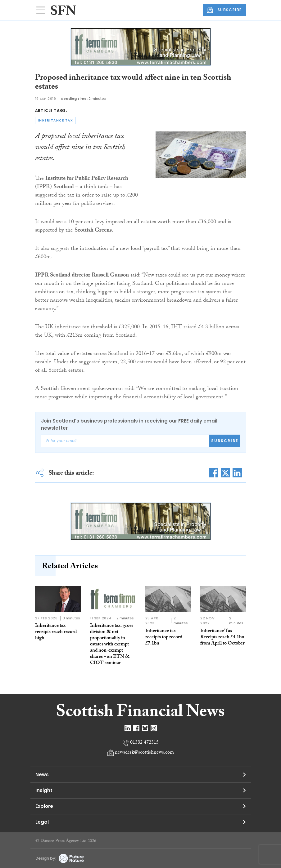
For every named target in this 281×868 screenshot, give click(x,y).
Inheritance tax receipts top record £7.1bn (164, 638)
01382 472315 (144, 743)
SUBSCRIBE (224, 10)
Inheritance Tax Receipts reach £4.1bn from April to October (222, 638)
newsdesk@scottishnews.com (144, 753)
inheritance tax (56, 120)
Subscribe (225, 441)
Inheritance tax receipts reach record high (56, 632)
